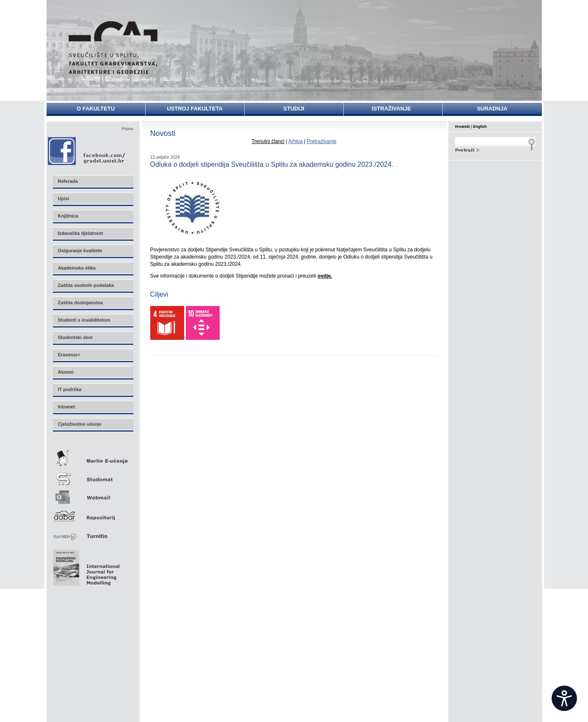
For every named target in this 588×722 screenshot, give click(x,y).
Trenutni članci (268, 141)
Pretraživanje (322, 141)
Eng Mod (85, 565)
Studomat (93, 475)
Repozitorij (93, 514)
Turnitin (93, 533)
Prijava (127, 129)
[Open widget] (564, 698)
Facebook (87, 151)
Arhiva (295, 141)
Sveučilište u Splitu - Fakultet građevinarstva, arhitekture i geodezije (113, 48)
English (480, 127)
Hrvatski (463, 127)
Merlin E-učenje (93, 456)
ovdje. (325, 276)
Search (495, 149)
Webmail (93, 495)
